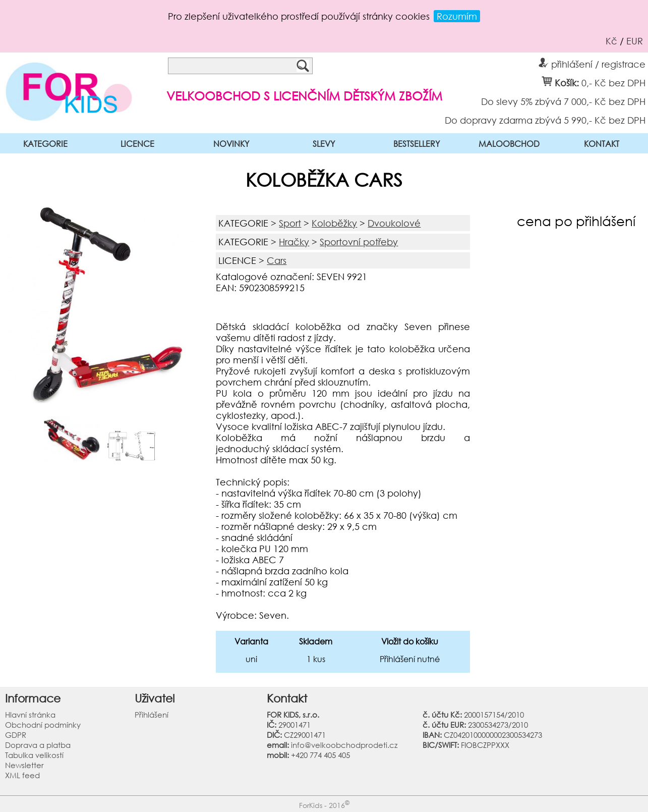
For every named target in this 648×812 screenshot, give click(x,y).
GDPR (16, 735)
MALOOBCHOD (509, 144)
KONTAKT (602, 144)
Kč (611, 41)
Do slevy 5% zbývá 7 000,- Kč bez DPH (563, 101)
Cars (277, 260)
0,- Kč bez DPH (613, 82)
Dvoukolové (394, 223)
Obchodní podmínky (43, 725)
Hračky (294, 242)
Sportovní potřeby (359, 242)
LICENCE (137, 144)
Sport (290, 223)
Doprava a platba (38, 745)
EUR (635, 41)
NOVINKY (231, 144)
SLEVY (324, 144)
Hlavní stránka (30, 715)
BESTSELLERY (417, 144)
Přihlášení (152, 715)
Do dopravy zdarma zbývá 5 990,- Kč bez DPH (545, 120)
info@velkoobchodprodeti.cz (344, 745)
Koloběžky (334, 223)
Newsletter (24, 765)
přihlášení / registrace (592, 63)
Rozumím (457, 16)
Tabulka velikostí (34, 755)
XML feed (22, 775)
